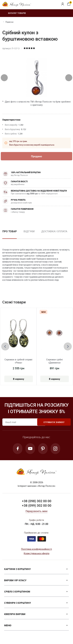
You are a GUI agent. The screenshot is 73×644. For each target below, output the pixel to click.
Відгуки (29, 232)
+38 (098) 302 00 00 (37, 502)
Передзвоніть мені (37, 512)
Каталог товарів (14, 13)
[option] (29, 234)
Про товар (10, 232)
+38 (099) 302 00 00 (37, 506)
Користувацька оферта (36, 554)
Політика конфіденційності (36, 550)
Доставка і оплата (54, 232)
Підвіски (9, 22)
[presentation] (4, 78)
